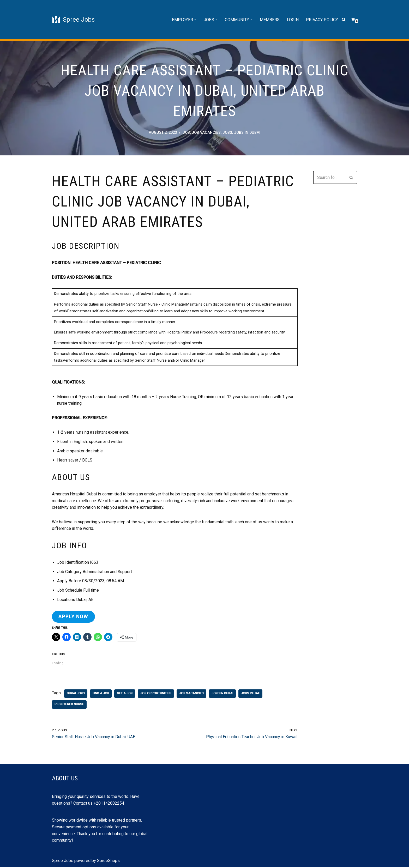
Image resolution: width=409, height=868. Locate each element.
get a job (125, 694)
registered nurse (69, 705)
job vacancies (206, 133)
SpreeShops (108, 862)
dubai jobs (76, 694)
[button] (195, 20)
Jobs (227, 133)
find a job (101, 694)
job (186, 133)
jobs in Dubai (247, 133)
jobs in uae (250, 694)
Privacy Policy (322, 20)
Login (293, 20)
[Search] (344, 20)
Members (270, 20)
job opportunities (156, 694)
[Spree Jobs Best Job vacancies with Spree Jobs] (73, 20)
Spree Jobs (63, 862)
